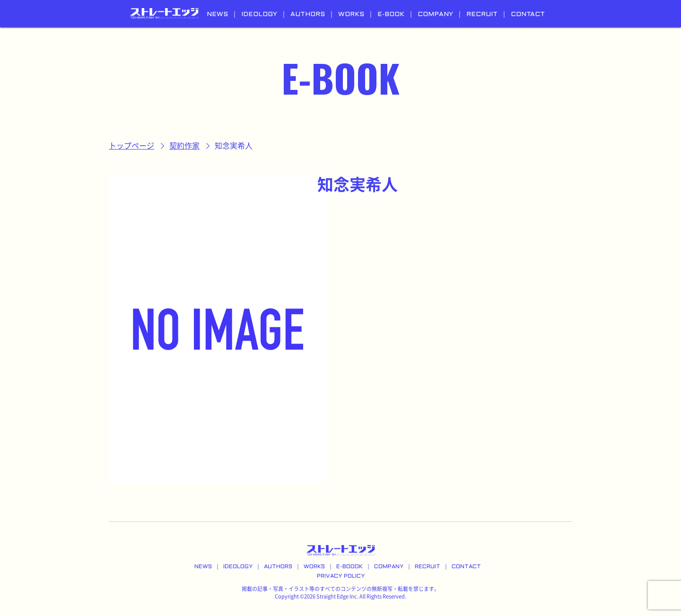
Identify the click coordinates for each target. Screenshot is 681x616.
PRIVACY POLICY (341, 576)
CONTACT (528, 14)
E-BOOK (391, 14)
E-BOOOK (349, 567)
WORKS (351, 14)
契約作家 (184, 146)
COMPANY (435, 14)
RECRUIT (482, 14)
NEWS (217, 14)
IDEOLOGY (259, 14)
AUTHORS (308, 14)
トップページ (131, 146)
